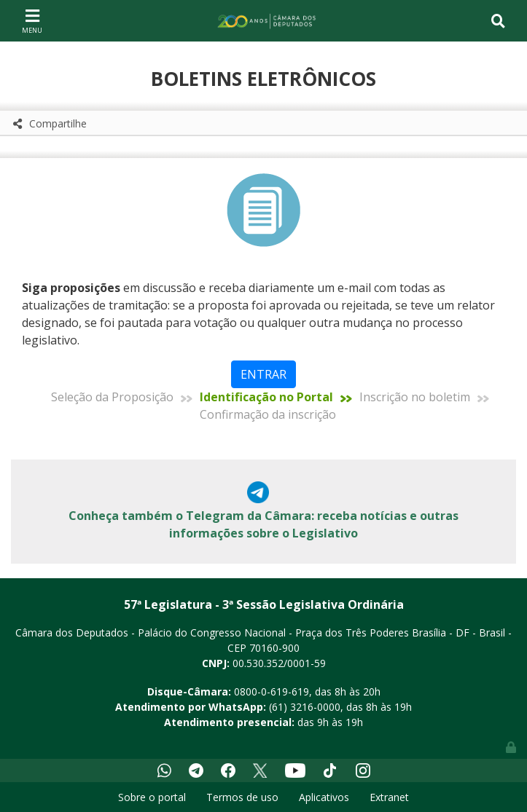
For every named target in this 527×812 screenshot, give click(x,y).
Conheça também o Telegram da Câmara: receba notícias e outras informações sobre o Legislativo (263, 524)
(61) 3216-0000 (305, 707)
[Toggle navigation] (32, 20)
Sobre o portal (152, 797)
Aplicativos (324, 797)
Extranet (389, 797)
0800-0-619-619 (272, 691)
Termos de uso (242, 797)
